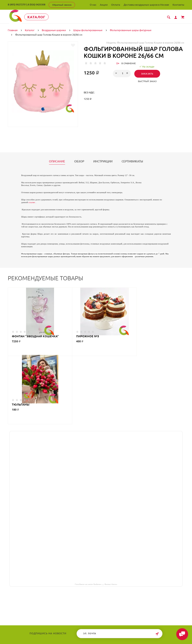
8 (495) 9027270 (17, 4)
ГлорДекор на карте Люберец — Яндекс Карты (96, 516)
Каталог (38, 17)
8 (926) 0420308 (36, 4)
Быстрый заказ (147, 81)
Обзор (79, 161)
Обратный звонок (62, 5)
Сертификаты (132, 161)
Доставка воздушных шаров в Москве (146, 5)
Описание (57, 161)
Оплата (116, 5)
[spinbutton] (122, 73)
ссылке (32, 202)
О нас (93, 5)
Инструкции (103, 161)
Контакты (178, 5)
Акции (104, 5)
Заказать (147, 74)
